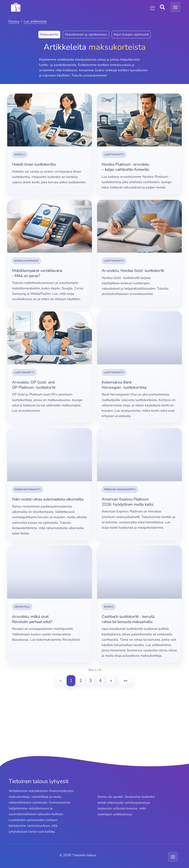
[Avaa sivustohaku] (162, 7)
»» (126, 680)
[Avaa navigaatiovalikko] (175, 7)
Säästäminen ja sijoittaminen (86, 34)
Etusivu (14, 21)
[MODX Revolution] (79, 7)
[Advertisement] (94, 725)
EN (152, 7)
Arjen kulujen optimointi (131, 34)
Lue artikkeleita (35, 21)
